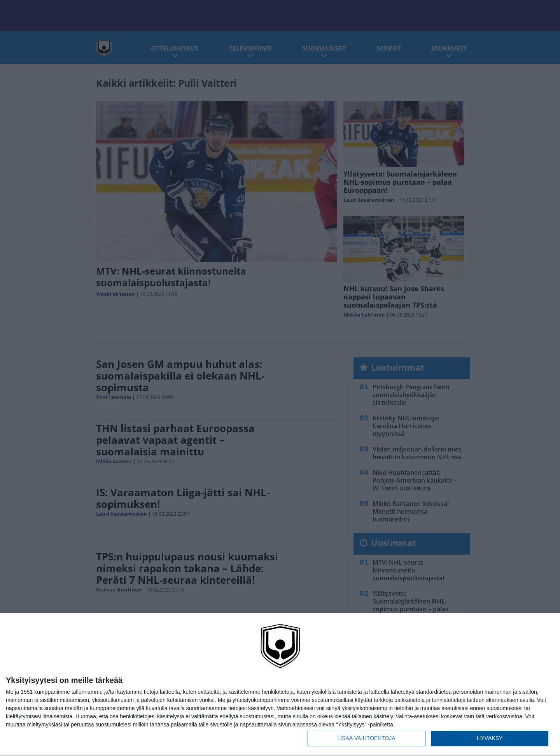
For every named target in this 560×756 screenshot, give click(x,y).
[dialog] (280, 685)
